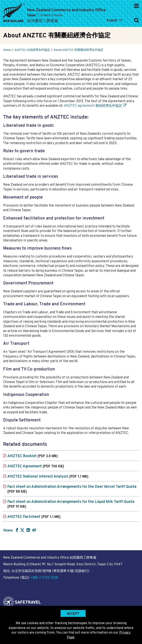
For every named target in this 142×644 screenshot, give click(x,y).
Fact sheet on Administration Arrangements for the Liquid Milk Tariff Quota (71, 504)
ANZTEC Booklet (32, 456)
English (112, 21)
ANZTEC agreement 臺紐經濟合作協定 (93, 106)
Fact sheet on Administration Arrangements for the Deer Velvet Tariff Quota (72, 489)
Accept (73, 614)
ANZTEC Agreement (36, 466)
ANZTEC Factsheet (34, 517)
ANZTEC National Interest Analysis (48, 477)
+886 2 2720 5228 (44, 578)
